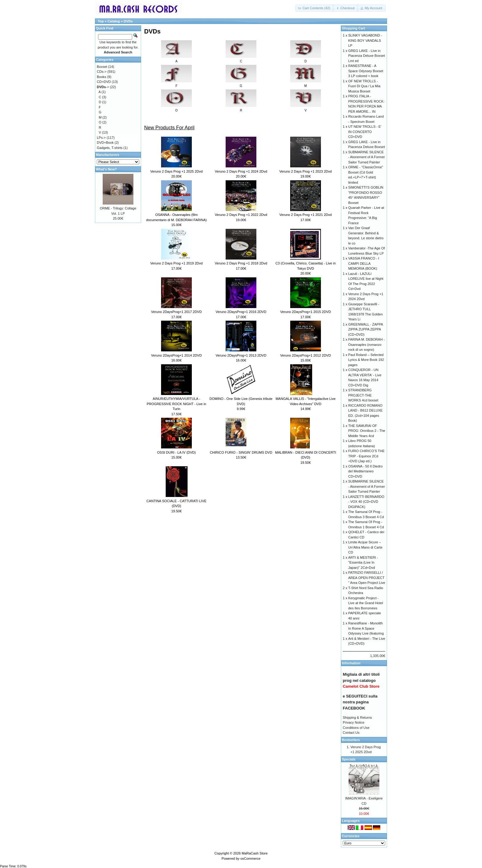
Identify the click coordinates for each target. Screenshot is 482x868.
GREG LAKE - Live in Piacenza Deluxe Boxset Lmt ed (367, 56)
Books (102, 77)
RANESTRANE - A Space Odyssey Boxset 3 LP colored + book (366, 71)
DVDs (128, 21)
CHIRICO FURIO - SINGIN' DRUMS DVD (241, 452)
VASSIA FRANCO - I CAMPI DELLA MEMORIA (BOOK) (364, 263)
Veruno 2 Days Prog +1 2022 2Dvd (241, 215)
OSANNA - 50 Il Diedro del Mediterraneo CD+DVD (365, 471)
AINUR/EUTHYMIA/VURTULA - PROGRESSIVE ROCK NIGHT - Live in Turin (176, 404)
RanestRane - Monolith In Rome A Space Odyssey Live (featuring (366, 628)
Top (101, 21)
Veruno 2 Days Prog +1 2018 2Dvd (241, 263)
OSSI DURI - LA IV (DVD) (176, 452)
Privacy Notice (354, 722)
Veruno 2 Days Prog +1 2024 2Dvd (241, 171)
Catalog (114, 21)
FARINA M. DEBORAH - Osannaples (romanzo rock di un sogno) (367, 344)
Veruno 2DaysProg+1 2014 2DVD (177, 355)
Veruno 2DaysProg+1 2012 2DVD (306, 355)
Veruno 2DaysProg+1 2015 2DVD (306, 312)
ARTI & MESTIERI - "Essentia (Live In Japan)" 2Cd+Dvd (363, 563)
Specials (349, 759)
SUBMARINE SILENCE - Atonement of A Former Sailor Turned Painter (367, 157)
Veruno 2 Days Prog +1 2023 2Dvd (306, 171)
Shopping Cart (354, 28)
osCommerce (250, 858)
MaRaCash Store (255, 853)
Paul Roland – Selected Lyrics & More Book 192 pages (366, 360)
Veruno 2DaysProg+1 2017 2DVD (177, 312)
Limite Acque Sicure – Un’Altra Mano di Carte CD (365, 547)
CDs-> (102, 72)
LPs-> (101, 138)
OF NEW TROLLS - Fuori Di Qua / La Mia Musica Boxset (364, 86)
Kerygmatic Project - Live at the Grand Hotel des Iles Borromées (366, 603)
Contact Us (351, 733)
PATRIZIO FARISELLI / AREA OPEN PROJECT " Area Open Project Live (367, 578)
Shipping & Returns (357, 717)
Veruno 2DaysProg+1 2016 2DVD (241, 312)
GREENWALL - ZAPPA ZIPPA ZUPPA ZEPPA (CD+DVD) (366, 329)
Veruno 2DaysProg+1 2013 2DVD (241, 355)
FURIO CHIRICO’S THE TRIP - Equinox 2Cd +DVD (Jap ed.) (366, 456)
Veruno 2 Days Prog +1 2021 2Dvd (306, 215)
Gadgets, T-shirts (110, 148)
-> (103, 87)
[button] (315, 8)
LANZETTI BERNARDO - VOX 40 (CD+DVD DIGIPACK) (366, 502)
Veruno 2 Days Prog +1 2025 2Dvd (176, 171)
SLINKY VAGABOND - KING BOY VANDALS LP (365, 40)
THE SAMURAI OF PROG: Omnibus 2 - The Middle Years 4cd (367, 431)
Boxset (102, 67)
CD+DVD (104, 82)
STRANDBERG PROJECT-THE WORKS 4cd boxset (363, 395)
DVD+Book (105, 143)
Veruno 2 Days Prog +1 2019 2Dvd (176, 263)
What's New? (106, 169)
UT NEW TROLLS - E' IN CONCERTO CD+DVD (365, 132)
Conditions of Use (356, 728)
